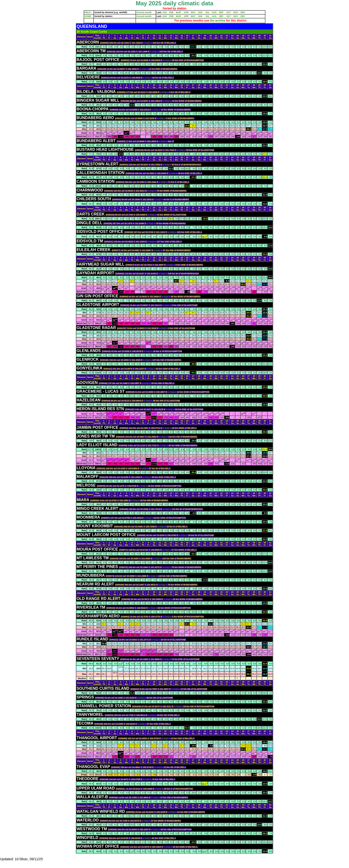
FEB (171, 12)
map (148, 43)
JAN (165, 12)
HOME (88, 16)
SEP (221, 12)
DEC (243, 12)
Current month (144, 12)
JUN (200, 12)
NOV (236, 12)
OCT (229, 12)
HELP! (88, 12)
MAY (193, 12)
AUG (214, 12)
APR (186, 12)
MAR (178, 12)
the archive (218, 21)
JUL (207, 12)
